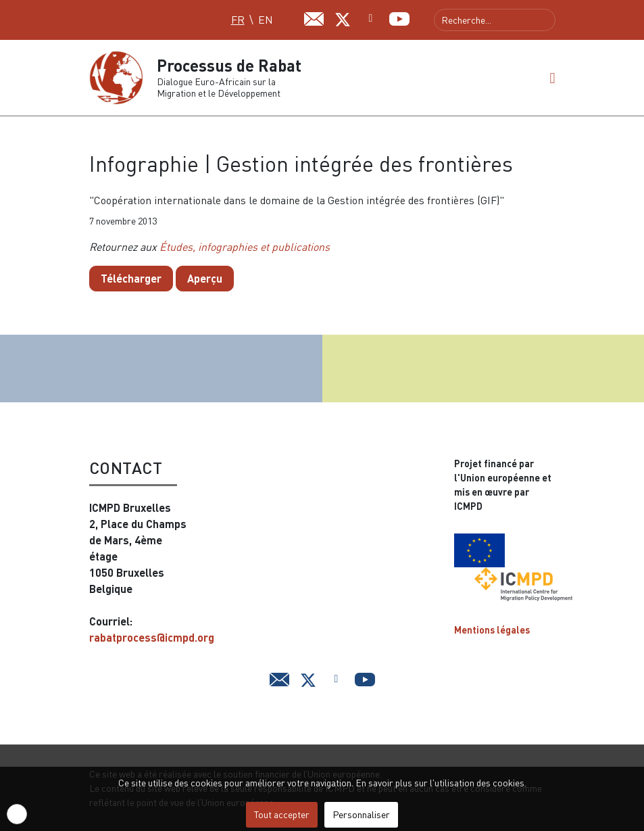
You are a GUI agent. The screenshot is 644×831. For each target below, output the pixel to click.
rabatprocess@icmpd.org (152, 637)
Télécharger (131, 278)
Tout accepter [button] (282, 814)
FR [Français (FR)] (238, 20)
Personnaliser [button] (361, 814)
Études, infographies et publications (245, 247)
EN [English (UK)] (266, 20)
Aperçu (205, 278)
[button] (552, 78)
